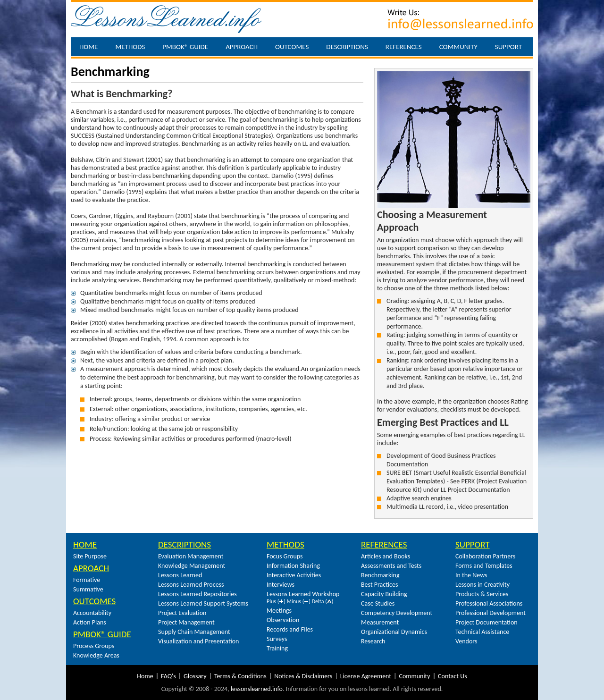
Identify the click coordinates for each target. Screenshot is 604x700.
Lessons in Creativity (482, 585)
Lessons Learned (180, 575)
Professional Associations (489, 603)
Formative (87, 580)
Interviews (281, 585)
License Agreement (366, 676)
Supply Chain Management (194, 632)
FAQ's (168, 676)
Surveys (277, 639)
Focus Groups (285, 556)
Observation (283, 620)
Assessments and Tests (391, 566)
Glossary (195, 676)
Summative (88, 589)
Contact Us (453, 676)
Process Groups (94, 646)
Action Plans (90, 622)
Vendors (466, 641)
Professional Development (491, 613)
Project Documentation (487, 622)
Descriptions (347, 47)
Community (458, 47)
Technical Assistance (482, 632)
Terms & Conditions (240, 676)
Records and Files (290, 629)
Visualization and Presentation (198, 641)
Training (277, 648)
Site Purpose (90, 556)
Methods (130, 47)
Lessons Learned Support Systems (203, 603)
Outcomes (292, 47)
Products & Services (482, 594)
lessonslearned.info (257, 689)
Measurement (380, 622)
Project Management (186, 622)
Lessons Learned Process (191, 585)
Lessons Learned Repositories (197, 594)
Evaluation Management (191, 556)
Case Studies (378, 603)
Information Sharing (293, 566)
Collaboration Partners (485, 556)
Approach (242, 47)
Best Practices (379, 585)
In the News (471, 575)
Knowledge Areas (96, 655)
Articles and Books (386, 556)
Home (88, 47)
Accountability (92, 613)
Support (508, 47)
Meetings (279, 611)
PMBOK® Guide (185, 47)
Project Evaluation (182, 613)
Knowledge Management (192, 566)
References (404, 47)
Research (373, 641)
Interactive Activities (294, 575)
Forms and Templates (484, 566)
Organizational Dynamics (394, 632)
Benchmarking (380, 575)
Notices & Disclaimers (303, 676)
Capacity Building (384, 594)
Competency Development (397, 613)
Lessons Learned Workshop (303, 594)
